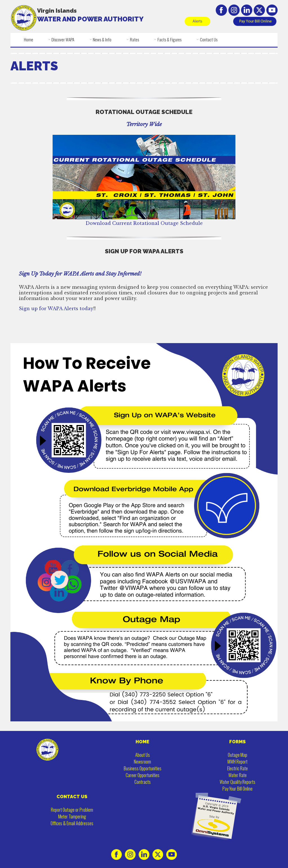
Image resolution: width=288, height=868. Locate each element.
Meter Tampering (72, 816)
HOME (142, 742)
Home (29, 39)
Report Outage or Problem (72, 810)
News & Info (102, 39)
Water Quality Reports (238, 782)
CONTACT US (72, 797)
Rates (134, 39)
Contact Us (209, 39)
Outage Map (238, 755)
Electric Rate (238, 768)
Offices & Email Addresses (72, 823)
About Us (143, 755)
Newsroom (142, 762)
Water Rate (238, 775)
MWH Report (238, 762)
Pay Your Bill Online (238, 789)
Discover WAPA (63, 39)
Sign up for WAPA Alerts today (56, 308)
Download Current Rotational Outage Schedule (144, 220)
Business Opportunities (143, 768)
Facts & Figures (169, 39)
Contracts (143, 782)
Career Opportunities (143, 775)
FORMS (238, 742)
